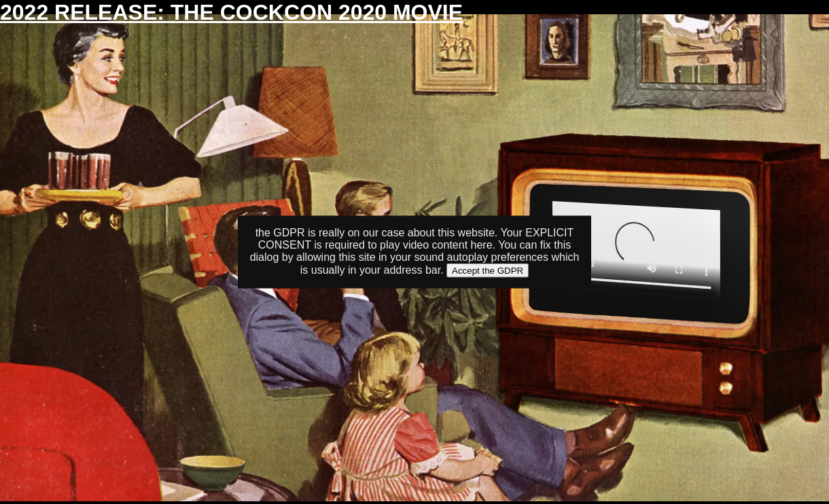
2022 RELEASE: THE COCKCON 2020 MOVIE (231, 12)
